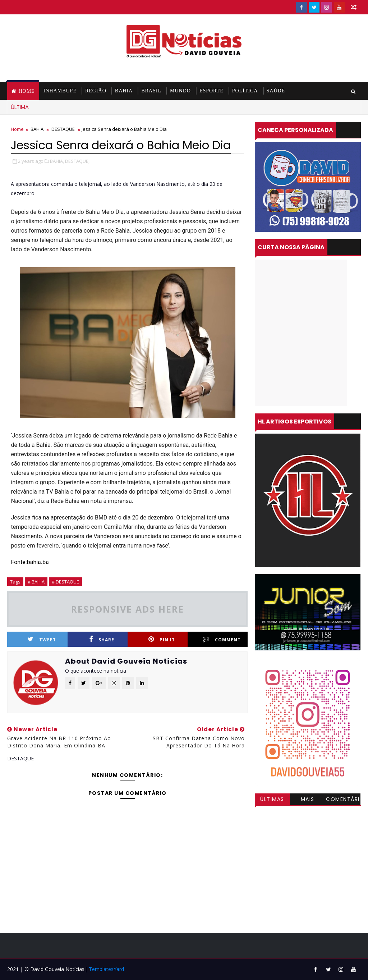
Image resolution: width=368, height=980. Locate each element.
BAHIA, (57, 161)
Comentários (343, 800)
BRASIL (151, 91)
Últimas (272, 799)
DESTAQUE (63, 129)
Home (26, 91)
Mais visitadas (308, 800)
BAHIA (124, 91)
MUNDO (180, 91)
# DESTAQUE (65, 582)
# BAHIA (36, 582)
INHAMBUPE (60, 91)
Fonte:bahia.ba (30, 562)
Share (102, 639)
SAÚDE (276, 91)
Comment (222, 639)
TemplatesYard (106, 969)
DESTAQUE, (77, 161)
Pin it (162, 639)
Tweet (42, 639)
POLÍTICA (245, 91)
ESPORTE (211, 91)
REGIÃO (96, 91)
